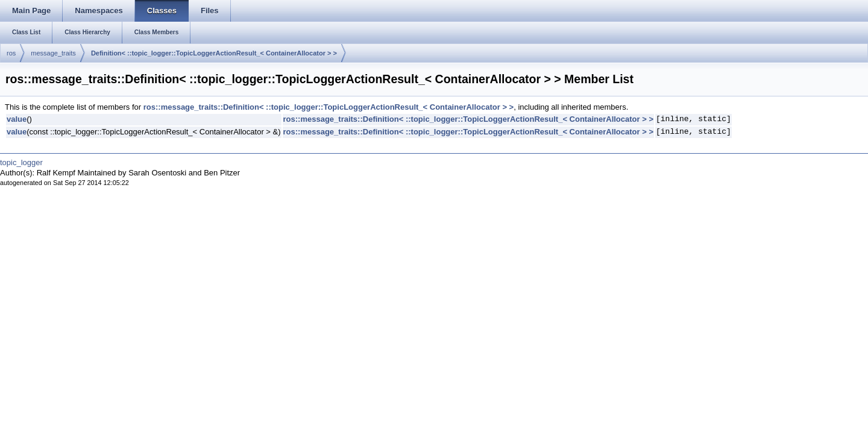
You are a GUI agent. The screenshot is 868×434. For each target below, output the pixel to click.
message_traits (53, 53)
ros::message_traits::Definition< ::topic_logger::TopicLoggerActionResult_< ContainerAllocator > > (329, 107)
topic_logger (21, 162)
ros (11, 53)
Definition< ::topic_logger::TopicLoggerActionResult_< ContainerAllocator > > (214, 53)
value (17, 119)
